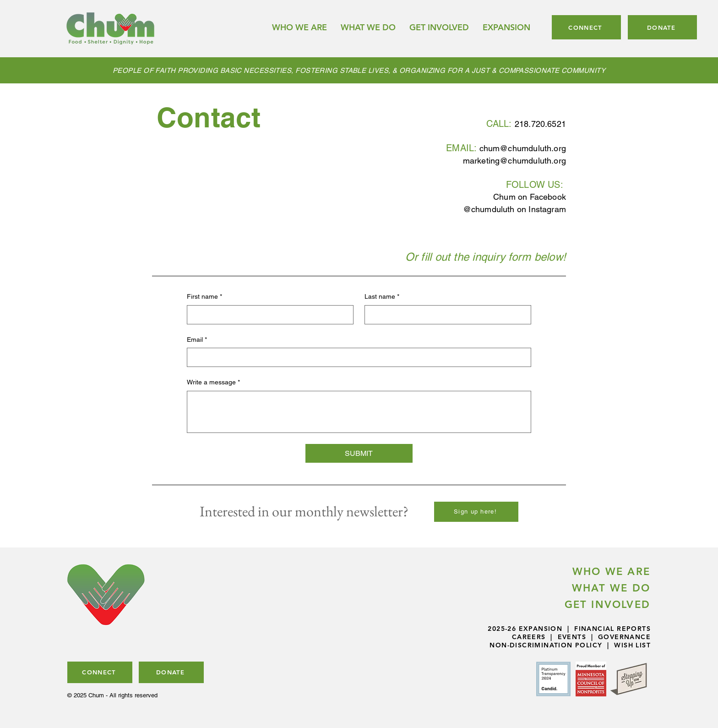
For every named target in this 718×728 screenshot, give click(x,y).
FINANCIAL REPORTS (612, 629)
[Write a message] (359, 412)
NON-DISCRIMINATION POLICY (546, 645)
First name (204, 297)
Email (197, 340)
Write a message (213, 383)
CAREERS (529, 637)
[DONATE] (662, 27)
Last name (382, 297)
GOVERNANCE (624, 637)
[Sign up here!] (476, 512)
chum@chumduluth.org (523, 148)
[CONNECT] (586, 27)
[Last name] (445, 315)
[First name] (267, 315)
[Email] (356, 357)
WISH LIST (632, 645)
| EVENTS (566, 637)
